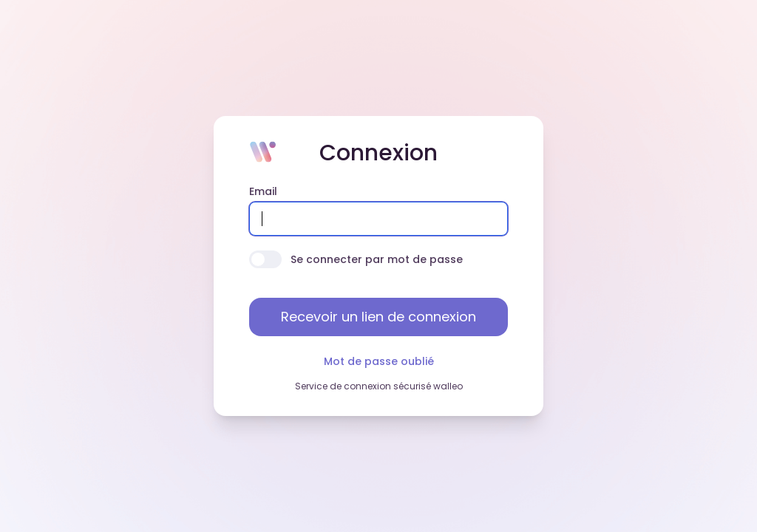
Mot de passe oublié (379, 361)
